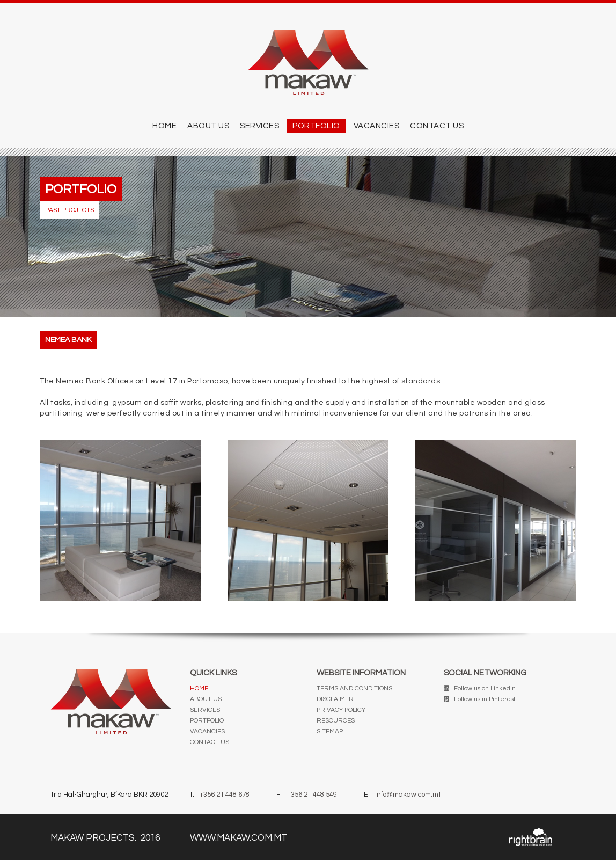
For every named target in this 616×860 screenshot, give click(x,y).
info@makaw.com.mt (408, 795)
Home (164, 126)
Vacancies (377, 126)
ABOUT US (208, 126)
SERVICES (259, 126)
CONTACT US (437, 126)
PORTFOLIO (316, 126)
